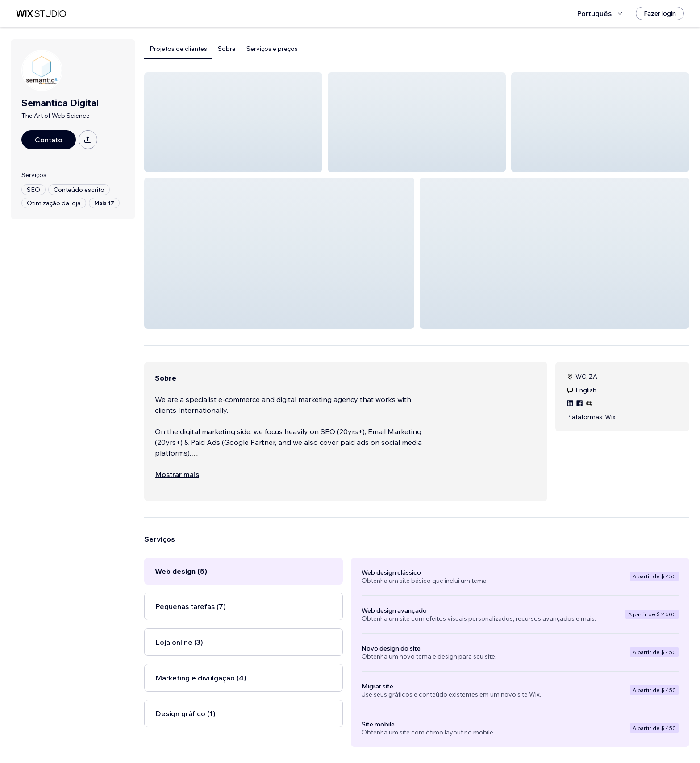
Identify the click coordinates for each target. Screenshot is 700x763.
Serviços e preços (272, 49)
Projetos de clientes (178, 49)
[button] (233, 122)
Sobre (227, 49)
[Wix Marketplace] (41, 14)
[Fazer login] (660, 13)
